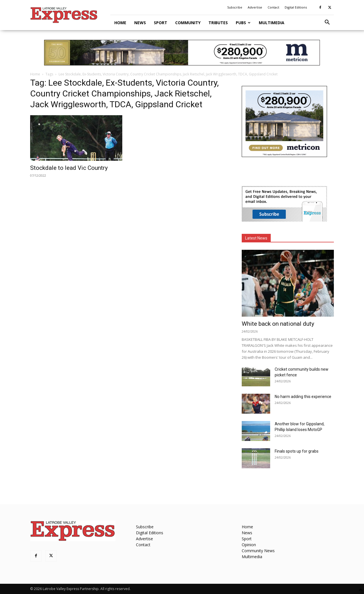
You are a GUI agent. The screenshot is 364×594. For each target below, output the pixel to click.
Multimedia (272, 23)
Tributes (218, 23)
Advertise (255, 7)
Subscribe (235, 7)
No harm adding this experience (303, 397)
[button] (327, 23)
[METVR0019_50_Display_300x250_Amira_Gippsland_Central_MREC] (284, 155)
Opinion (249, 545)
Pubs (243, 23)
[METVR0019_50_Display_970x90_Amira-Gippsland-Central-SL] (182, 53)
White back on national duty (278, 324)
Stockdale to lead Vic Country (69, 168)
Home (120, 23)
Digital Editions (296, 7)
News (140, 23)
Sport (161, 23)
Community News (258, 551)
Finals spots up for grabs (297, 451)
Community (188, 23)
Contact (273, 7)
